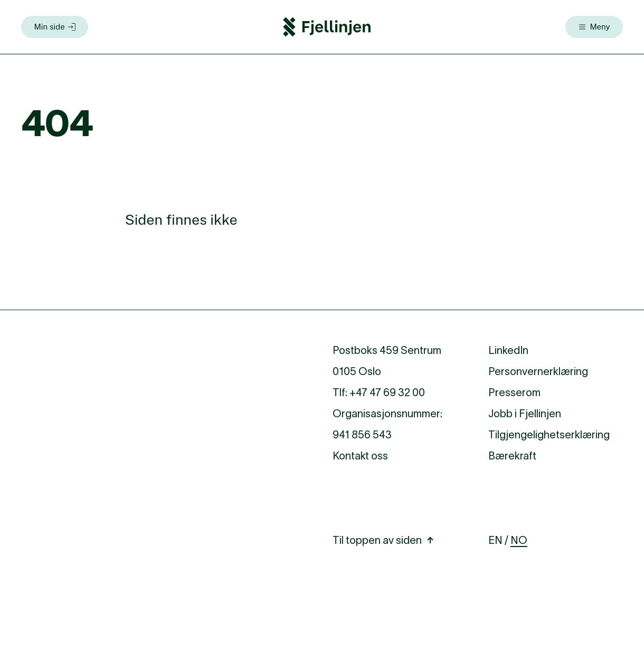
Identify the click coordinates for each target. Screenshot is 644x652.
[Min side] (55, 27)
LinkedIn (508, 350)
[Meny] (594, 27)
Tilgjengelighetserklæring (549, 435)
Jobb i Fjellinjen (525, 414)
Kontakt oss (360, 456)
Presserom (514, 392)
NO (519, 540)
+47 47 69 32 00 (387, 392)
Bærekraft (512, 456)
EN (495, 540)
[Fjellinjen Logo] (327, 27)
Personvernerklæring (538, 371)
